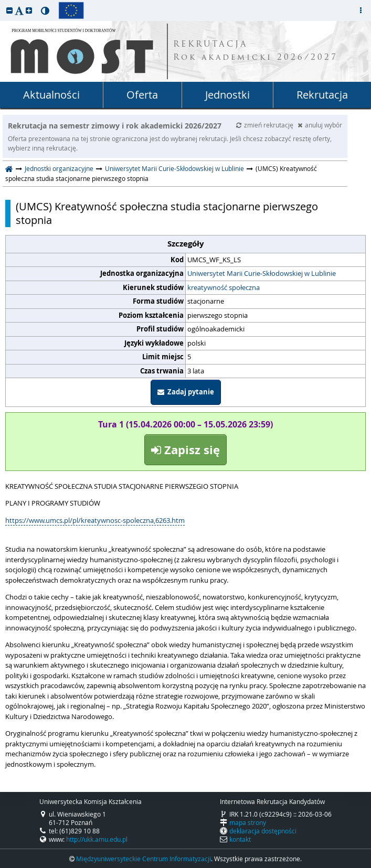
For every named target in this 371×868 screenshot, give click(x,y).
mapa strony (248, 822)
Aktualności (51, 95)
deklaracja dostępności (263, 831)
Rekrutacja (322, 95)
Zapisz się (185, 450)
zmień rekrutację (266, 125)
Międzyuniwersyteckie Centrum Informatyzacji (144, 859)
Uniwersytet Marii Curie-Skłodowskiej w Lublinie (174, 168)
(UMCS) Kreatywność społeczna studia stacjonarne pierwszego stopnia (167, 213)
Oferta (142, 95)
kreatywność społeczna (224, 287)
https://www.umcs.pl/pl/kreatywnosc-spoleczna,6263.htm (95, 520)
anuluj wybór (320, 125)
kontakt (240, 839)
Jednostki (227, 95)
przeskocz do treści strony (3, 3)
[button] (9, 10)
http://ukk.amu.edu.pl (97, 839)
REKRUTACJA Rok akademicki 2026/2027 (256, 51)
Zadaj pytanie (186, 392)
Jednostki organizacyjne (59, 168)
